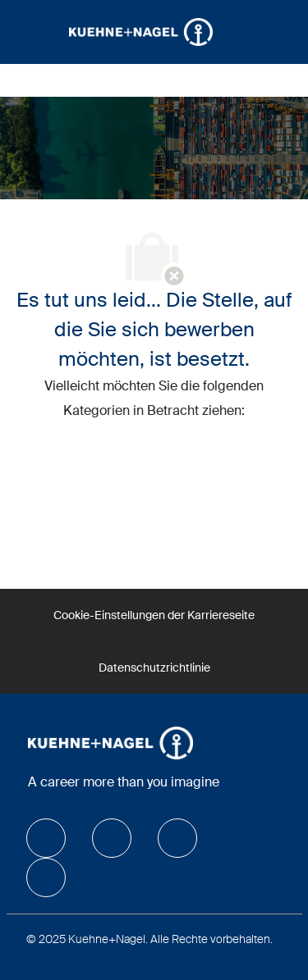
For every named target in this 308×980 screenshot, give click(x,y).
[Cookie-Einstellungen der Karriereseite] (154, 615)
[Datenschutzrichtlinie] (154, 668)
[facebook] (46, 838)
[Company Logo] (141, 31)
